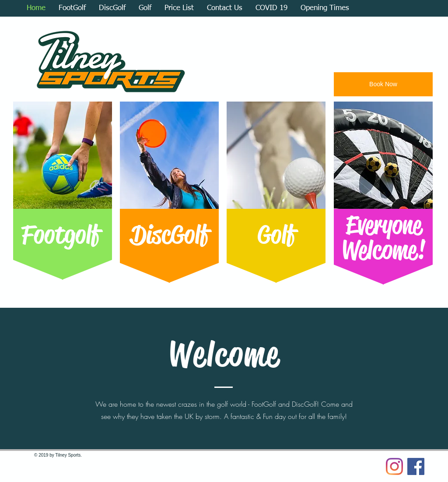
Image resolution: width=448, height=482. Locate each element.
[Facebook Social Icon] (416, 466)
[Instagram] (394, 466)
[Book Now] (383, 84)
